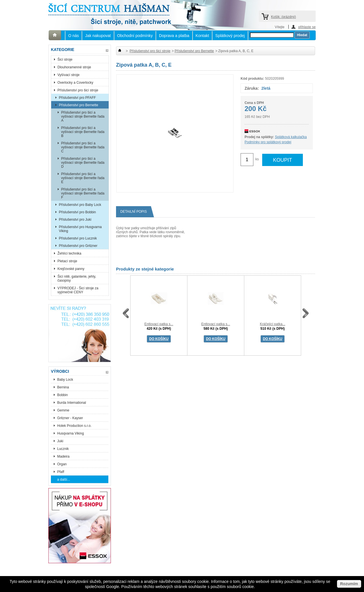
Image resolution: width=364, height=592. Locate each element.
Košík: (283, 17)
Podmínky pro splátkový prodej (268, 142)
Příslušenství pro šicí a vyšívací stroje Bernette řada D (83, 163)
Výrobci (60, 371)
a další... (64, 480)
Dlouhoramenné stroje (74, 67)
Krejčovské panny (71, 269)
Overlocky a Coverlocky (75, 83)
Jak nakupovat (98, 36)
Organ (62, 464)
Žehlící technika (69, 253)
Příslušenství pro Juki (75, 220)
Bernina (63, 387)
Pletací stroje (67, 261)
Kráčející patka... (273, 324)
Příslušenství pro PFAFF (77, 98)
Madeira (63, 456)
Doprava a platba (174, 36)
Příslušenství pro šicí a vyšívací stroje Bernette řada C (83, 147)
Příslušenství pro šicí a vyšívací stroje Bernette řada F (83, 193)
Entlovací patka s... (159, 324)
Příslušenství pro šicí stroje (78, 90)
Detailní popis (136, 212)
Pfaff (61, 472)
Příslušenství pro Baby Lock (80, 205)
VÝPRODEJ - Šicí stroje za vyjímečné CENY (78, 290)
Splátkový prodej (230, 36)
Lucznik (63, 449)
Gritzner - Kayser (70, 418)
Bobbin (62, 395)
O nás (74, 36)
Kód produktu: (252, 79)
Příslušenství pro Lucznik (78, 238)
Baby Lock (65, 380)
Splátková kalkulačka (291, 137)
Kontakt (202, 36)
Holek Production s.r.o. (74, 426)
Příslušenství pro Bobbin (77, 212)
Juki (60, 441)
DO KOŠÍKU (159, 339)
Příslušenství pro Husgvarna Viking (80, 229)
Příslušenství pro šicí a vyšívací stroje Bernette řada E (83, 178)
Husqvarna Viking (71, 433)
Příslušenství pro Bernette (78, 105)
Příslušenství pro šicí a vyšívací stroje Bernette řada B (83, 132)
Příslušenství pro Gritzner (78, 246)
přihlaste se (307, 27)
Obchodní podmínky (135, 36)
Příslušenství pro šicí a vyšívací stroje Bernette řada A (83, 116)
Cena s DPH (254, 103)
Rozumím (349, 584)
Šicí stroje (65, 60)
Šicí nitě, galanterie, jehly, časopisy (77, 278)
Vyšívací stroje (69, 75)
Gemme (63, 410)
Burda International (72, 403)
